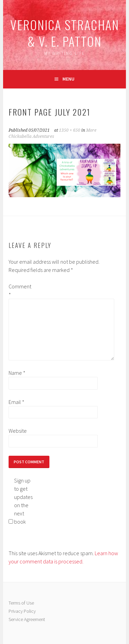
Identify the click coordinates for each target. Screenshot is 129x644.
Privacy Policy (22, 611)
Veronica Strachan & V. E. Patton (65, 33)
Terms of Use (21, 603)
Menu (68, 79)
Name (17, 373)
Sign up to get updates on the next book (23, 501)
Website (18, 431)
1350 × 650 (70, 130)
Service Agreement (27, 619)
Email (16, 402)
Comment (20, 290)
